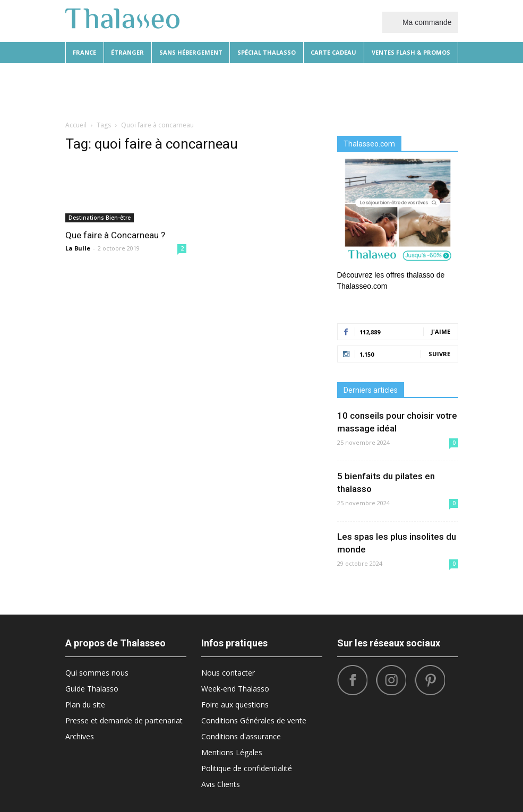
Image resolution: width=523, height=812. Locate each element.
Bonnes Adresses (269, 90)
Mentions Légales (232, 752)
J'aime (441, 331)
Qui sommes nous (97, 673)
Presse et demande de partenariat (124, 720)
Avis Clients (221, 784)
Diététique (128, 90)
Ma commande (420, 22)
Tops (392, 90)
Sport (365, 90)
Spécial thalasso (267, 52)
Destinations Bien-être (100, 218)
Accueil (76, 125)
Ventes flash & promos (411, 52)
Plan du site (85, 705)
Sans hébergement (191, 52)
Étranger (127, 52)
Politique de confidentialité (247, 768)
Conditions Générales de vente (254, 720)
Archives (80, 736)
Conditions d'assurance (241, 736)
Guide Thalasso (92, 689)
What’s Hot (326, 90)
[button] (445, 90)
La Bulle (78, 248)
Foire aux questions (235, 705)
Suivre (439, 354)
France (84, 52)
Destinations (209, 90)
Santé (418, 90)
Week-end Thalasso (235, 689)
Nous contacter (228, 673)
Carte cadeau (333, 52)
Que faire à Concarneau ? (115, 235)
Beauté (166, 90)
